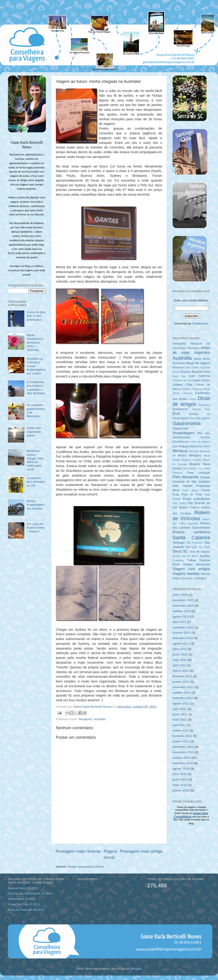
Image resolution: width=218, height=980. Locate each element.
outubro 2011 (182, 693)
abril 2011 (179, 725)
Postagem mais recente (78, 851)
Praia (176, 495)
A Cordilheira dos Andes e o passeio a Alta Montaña (36, 388)
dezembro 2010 (183, 747)
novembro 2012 (183, 627)
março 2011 (181, 730)
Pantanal (177, 473)
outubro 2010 (182, 758)
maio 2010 (180, 785)
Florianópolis (180, 418)
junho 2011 (180, 714)
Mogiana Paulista (191, 460)
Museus (195, 464)
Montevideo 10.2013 (22, 899)
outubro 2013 (182, 611)
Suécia (176, 556)
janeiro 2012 (181, 682)
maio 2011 (180, 720)
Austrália (100, 719)
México (182, 456)
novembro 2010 (183, 752)
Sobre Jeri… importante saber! (35, 432)
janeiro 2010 (181, 790)
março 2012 (181, 671)
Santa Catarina (191, 538)
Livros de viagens (200, 442)
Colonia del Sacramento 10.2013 (30, 893)
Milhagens (195, 456)
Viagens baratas (186, 574)
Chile (189, 385)
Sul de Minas (190, 556)
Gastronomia (187, 423)
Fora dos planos (200, 418)
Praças (206, 490)
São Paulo (204, 547)
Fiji (208, 414)
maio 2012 (180, 660)
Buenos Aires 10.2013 (23, 888)
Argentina (202, 352)
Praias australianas (196, 499)
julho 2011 (180, 709)
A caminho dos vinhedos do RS (36, 482)
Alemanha (193, 348)
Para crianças (199, 473)
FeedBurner (200, 324)
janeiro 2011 (181, 741)
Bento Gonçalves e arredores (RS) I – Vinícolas (35, 342)
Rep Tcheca (180, 503)
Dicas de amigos (191, 401)
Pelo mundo (182, 486)
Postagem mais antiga (141, 851)
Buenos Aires (201, 372)
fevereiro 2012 (182, 676)
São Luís (191, 547)
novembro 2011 (183, 687)
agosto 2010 (181, 769)
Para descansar (186, 477)
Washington (187, 578)
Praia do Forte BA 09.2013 (26, 910)
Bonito (176, 372)
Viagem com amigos (191, 569)
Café (192, 376)
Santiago (179, 543)
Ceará (196, 380)
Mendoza (180, 451)
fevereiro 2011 (182, 736)
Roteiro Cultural (189, 507)
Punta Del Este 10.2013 (24, 904)
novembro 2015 (183, 606)
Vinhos (205, 574)
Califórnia (204, 376)
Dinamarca (204, 405)
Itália (207, 433)
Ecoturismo (180, 409)
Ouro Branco (190, 468)
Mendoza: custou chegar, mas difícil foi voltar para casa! (35, 460)
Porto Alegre (191, 490)
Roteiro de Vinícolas (191, 516)
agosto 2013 (181, 617)
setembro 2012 (183, 638)
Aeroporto (85, 719)
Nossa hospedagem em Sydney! (35, 505)
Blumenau (179, 367)
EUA (176, 414)
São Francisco (195, 543)
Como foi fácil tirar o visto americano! (36, 316)
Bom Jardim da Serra (198, 367)
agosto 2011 (181, 703)
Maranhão (196, 446)
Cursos (193, 399)
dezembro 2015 (183, 600)
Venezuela (203, 564)
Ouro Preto (204, 468)
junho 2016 (180, 595)
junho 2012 (180, 654)
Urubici (188, 564)
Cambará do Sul (182, 380)
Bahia (197, 359)
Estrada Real (201, 409)
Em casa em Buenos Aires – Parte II (36, 528)
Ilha (200, 433)
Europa (194, 414)
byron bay (179, 376)
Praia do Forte (192, 495)
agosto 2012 (181, 644)
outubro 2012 (182, 633)
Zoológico (200, 578)
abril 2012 (179, 665)
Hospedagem (183, 433)
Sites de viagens (200, 552)
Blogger (136, 969)
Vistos (176, 578)
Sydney (205, 556)
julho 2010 (180, 774)
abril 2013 (179, 622)
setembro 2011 (183, 698)
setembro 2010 (183, 763)
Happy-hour (181, 428)
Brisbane (186, 372)
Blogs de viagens (198, 363)
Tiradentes (178, 560)
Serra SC (180, 551)
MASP (207, 446)
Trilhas (191, 560)
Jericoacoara (181, 437)
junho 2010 (180, 779)
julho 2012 (180, 649)
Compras (188, 393)
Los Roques (181, 446)
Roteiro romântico (191, 532)
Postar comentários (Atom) (86, 867)
